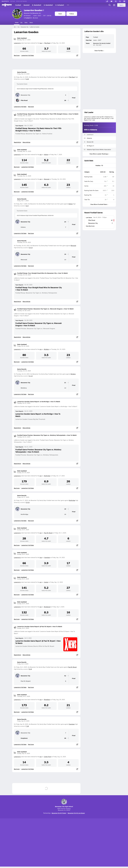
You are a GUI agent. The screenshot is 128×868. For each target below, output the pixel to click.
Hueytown (47, 557)
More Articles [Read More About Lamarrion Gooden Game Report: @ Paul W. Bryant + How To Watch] (26, 655)
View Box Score (90, 226)
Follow (72, 14)
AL (19, 27)
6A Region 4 (90, 146)
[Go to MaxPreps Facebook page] (77, 836)
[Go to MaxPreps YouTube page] (58, 836)
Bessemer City (25, 27)
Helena (46, 155)
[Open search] (110, 5)
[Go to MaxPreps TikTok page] (51, 836)
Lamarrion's (17, 43)
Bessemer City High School (64, 803)
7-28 (27, 726)
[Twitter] (120, 1)
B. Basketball (37, 5)
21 (65, 383)
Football (18, 5)
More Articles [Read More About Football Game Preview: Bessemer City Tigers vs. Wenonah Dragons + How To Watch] (26, 337)
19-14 (31, 248)
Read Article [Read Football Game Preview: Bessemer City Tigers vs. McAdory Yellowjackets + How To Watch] (17, 464)
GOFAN (13, 1)
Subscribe (43, 843)
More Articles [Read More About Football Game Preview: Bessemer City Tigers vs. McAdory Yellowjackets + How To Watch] (26, 464)
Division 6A (90, 142)
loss (41, 43)
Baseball (27, 5)
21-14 (31, 376)
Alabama (89, 138)
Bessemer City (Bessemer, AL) (32, 13)
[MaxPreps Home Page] (15, 27)
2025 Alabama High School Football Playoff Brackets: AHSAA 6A (35, 89)
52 (65, 676)
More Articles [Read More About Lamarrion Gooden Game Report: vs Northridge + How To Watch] (26, 428)
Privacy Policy (53, 843)
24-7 (27, 206)
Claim (60, 14)
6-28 (27, 79)
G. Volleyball (60, 5)
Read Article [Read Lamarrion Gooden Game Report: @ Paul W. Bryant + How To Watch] (17, 655)
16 (65, 514)
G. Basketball (48, 5)
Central (46, 582)
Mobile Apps (34, 843)
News (31, 22)
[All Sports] (68, 5)
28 (65, 100)
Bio (21, 22)
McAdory (47, 349)
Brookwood (47, 607)
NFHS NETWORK (22, 1)
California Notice (75, 843)
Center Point (48, 757)
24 (65, 222)
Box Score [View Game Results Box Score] (31, 107)
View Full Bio (99, 51)
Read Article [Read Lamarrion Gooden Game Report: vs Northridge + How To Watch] (17, 428)
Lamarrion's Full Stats (28, 55)
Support (102, 843)
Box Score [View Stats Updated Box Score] (17, 55)
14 (65, 260)
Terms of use (63, 843)
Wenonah (47, 179)
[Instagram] (116, 1)
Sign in (121, 5)
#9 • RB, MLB (31, 18)
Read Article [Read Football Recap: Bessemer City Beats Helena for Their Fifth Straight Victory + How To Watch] (17, 142)
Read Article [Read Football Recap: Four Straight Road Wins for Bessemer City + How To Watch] (17, 301)
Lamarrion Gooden (34, 10)
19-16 (28, 502)
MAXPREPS (5, 1)
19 (65, 254)
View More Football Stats (99, 204)
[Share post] (77, 55)
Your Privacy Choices (90, 843)
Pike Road (47, 43)
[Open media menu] (114, 5)
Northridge (47, 476)
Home (17, 22)
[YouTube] (111, 1)
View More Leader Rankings (99, 154)
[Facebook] (124, 1)
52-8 (30, 669)
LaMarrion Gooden (35, 27)
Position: (98, 165)
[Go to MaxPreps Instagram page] (64, 836)
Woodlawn (47, 700)
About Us (25, 843)
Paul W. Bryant (48, 533)
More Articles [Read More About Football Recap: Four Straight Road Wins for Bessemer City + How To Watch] (26, 301)
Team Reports (19, 126)
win (41, 155)
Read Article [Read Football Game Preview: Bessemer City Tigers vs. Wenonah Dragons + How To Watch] (17, 337)
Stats (26, 22)
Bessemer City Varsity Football (102, 43)
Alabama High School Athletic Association (99, 149)
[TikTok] (107, 1)
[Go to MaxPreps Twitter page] (70, 836)
